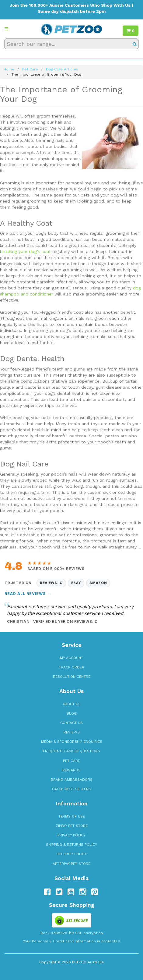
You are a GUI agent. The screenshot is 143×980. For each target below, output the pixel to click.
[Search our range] (71, 44)
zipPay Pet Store (72, 826)
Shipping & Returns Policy (71, 845)
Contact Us (71, 723)
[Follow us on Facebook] (47, 892)
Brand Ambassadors (72, 780)
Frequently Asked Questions (71, 751)
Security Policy (71, 854)
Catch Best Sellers (71, 789)
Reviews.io (51, 583)
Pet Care (71, 761)
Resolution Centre (72, 677)
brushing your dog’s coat (25, 251)
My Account (71, 658)
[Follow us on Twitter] (59, 892)
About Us (71, 704)
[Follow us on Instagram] (83, 892)
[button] (6, 29)
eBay (76, 583)
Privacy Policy (71, 835)
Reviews (72, 732)
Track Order (71, 667)
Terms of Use (72, 816)
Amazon (98, 583)
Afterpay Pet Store (71, 864)
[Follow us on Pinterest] (95, 892)
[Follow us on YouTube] (71, 892)
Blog (72, 713)
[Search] (135, 44)
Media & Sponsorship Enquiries (72, 742)
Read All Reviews (28, 594)
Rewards (71, 770)
